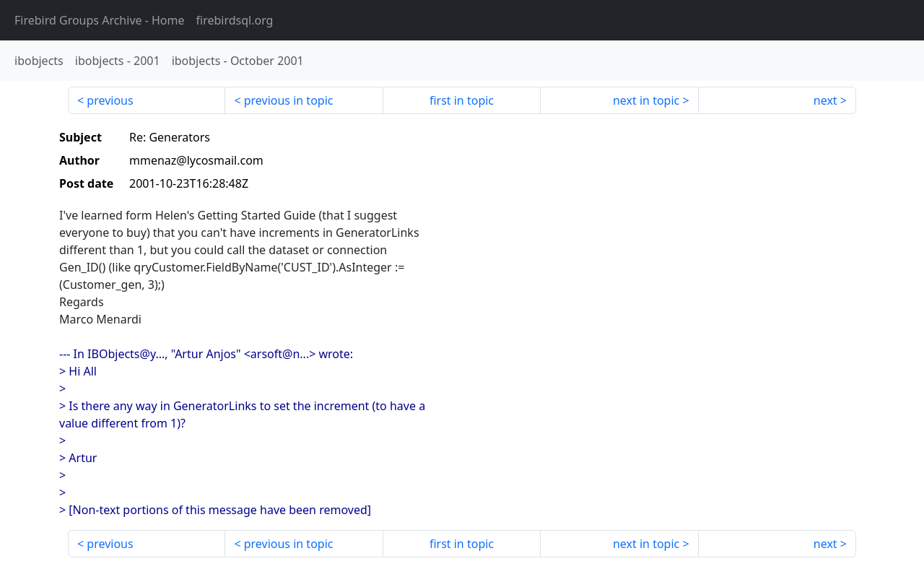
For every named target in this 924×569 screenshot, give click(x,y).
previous (110, 100)
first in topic (462, 100)
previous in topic (289, 100)
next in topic (646, 100)
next (825, 100)
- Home (100, 20)
